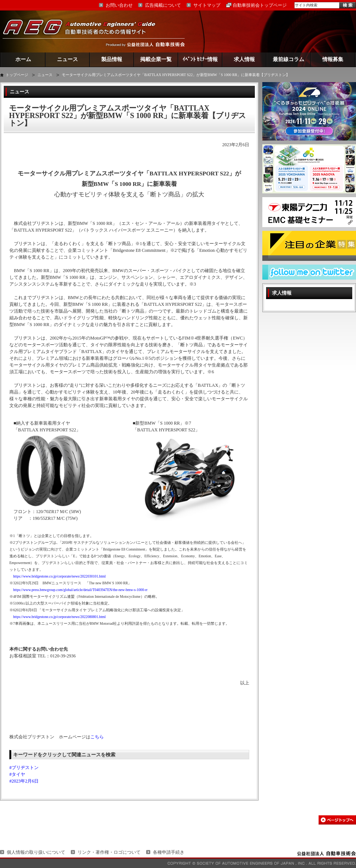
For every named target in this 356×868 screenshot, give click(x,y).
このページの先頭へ (337, 820)
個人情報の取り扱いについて (36, 852)
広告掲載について (163, 5)
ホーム (23, 59)
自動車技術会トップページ (260, 5)
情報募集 (333, 59)
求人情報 (244, 59)
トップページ (17, 75)
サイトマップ (207, 5)
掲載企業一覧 (156, 59)
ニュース (67, 59)
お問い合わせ (119, 5)
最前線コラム (289, 59)
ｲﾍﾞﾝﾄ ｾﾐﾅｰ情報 (200, 59)
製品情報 (112, 59)
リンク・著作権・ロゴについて (109, 852)
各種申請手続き (169, 852)
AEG (84, 31)
